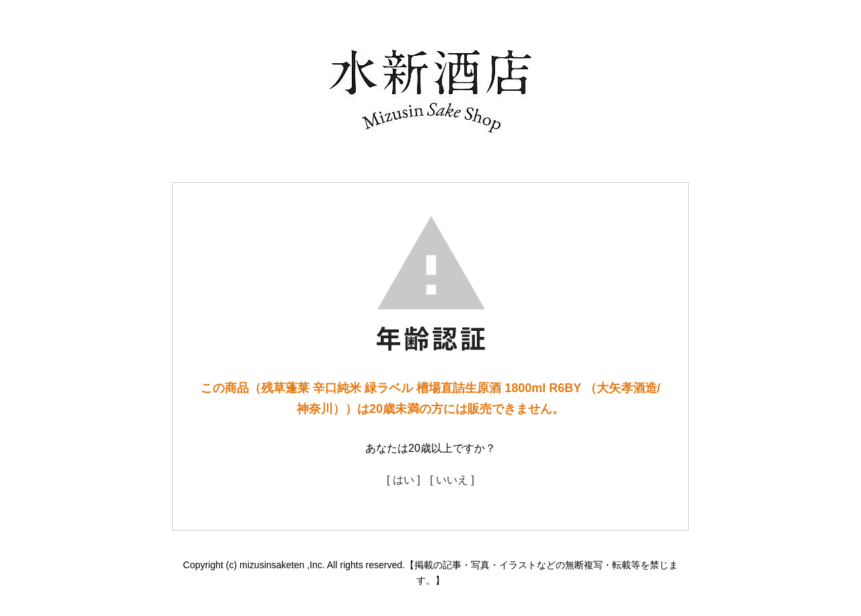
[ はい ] (404, 480)
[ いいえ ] (452, 480)
